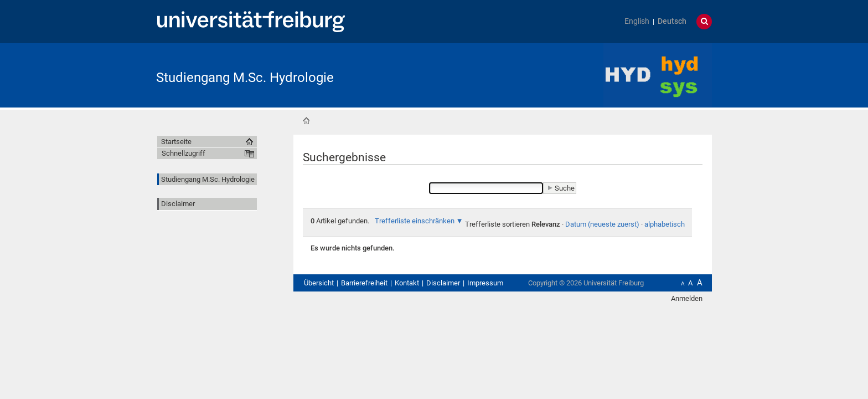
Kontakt (407, 283)
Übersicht (319, 283)
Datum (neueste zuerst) (602, 224)
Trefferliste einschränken (415, 221)
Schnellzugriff (184, 153)
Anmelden (687, 298)
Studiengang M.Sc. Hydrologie (245, 78)
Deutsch (672, 21)
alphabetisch (665, 224)
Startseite (306, 121)
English (637, 21)
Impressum (485, 283)
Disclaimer (178, 204)
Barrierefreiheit (364, 283)
